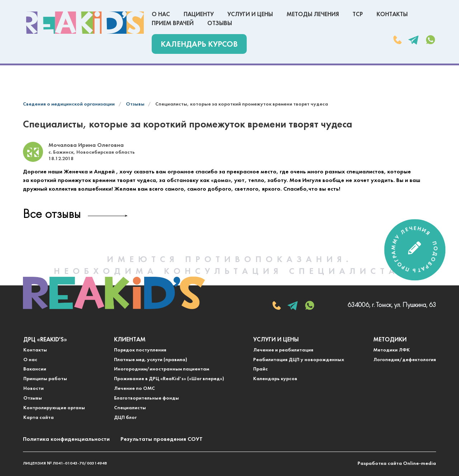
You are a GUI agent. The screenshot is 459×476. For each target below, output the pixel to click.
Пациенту (199, 15)
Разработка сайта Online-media (397, 464)
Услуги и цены (250, 15)
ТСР (358, 15)
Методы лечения (313, 15)
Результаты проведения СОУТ (162, 439)
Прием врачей (173, 24)
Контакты (392, 15)
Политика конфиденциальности (66, 439)
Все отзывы (52, 215)
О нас (161, 15)
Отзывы (220, 24)
